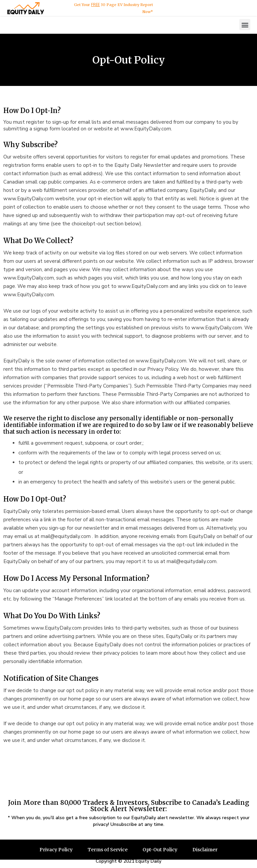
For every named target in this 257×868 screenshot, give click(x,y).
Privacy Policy (56, 850)
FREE (95, 5)
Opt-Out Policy (160, 850)
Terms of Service (107, 850)
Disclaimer (205, 850)
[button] (245, 25)
